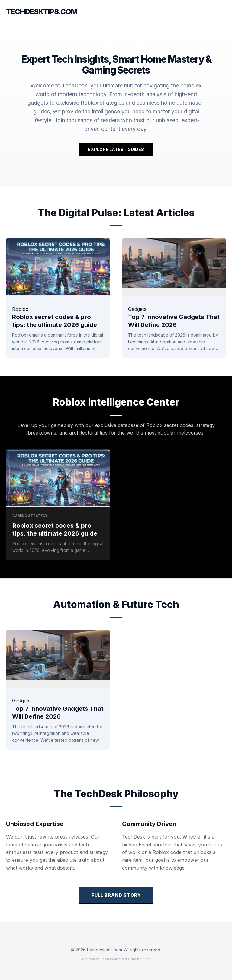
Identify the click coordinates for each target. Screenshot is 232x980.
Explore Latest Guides (116, 149)
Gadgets (137, 309)
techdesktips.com (42, 12)
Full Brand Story (116, 895)
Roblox (20, 309)
